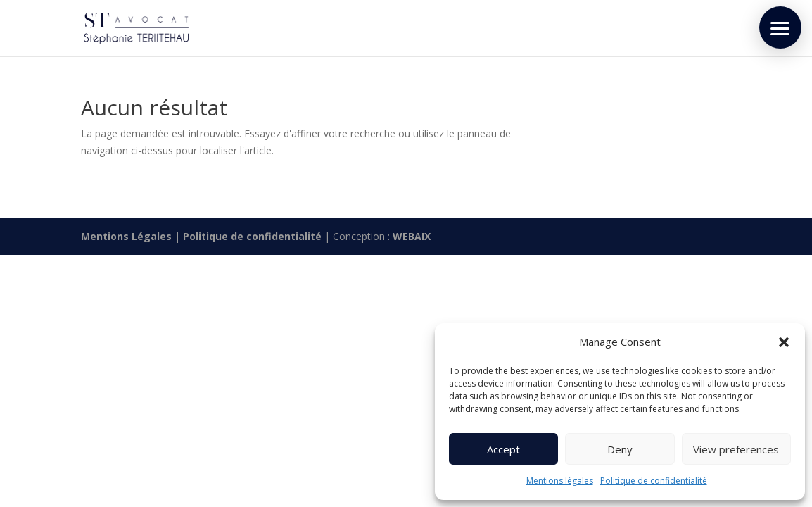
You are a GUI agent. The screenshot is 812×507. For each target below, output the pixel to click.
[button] (784, 342)
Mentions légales (560, 481)
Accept (503, 449)
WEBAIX (412, 236)
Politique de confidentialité (654, 481)
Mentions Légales (126, 236)
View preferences (736, 449)
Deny (620, 449)
